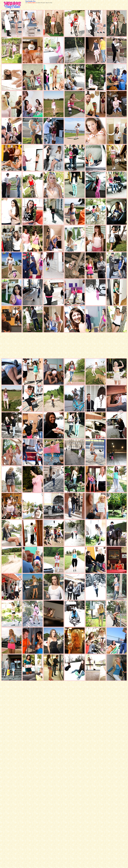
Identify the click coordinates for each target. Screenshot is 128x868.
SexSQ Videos (32, 3)
